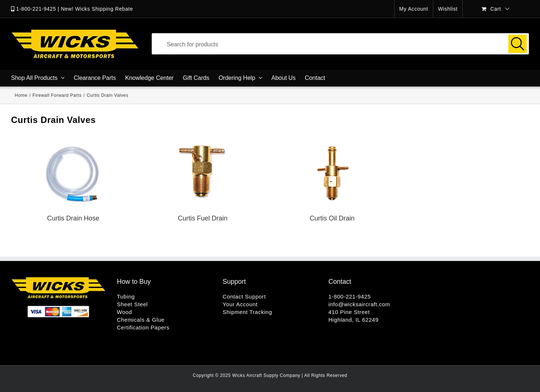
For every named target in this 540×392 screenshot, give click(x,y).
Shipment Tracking (247, 312)
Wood (124, 312)
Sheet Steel (132, 304)
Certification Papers (143, 327)
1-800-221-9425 (36, 9)
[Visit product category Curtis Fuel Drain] (203, 184)
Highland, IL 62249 (353, 320)
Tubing (126, 296)
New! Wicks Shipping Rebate (97, 9)
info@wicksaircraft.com (359, 304)
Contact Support (244, 296)
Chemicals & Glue (141, 320)
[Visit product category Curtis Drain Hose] (73, 184)
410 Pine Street (349, 312)
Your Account (240, 304)
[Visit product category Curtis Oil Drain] (332, 184)
